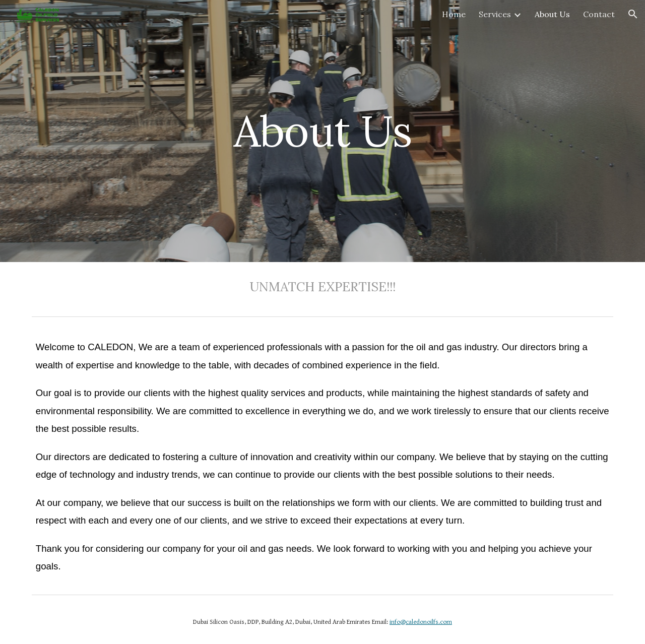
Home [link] (454, 14)
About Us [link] (552, 14)
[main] (322, 131)
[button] (633, 14)
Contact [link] (599, 14)
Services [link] (495, 14)
